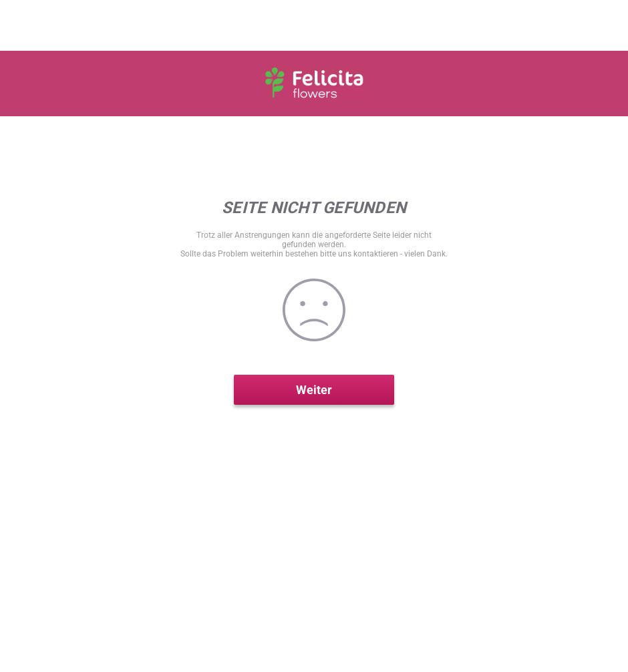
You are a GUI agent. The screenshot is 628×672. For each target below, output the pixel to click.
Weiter (314, 390)
